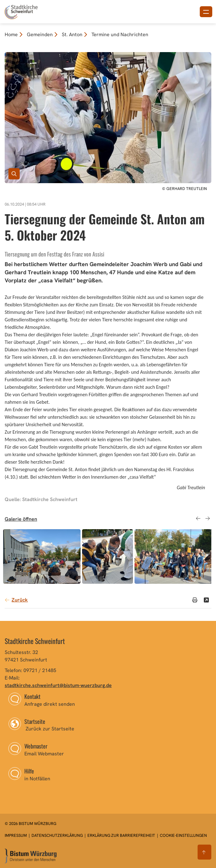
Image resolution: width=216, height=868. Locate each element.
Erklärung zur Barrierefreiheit (121, 835)
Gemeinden (40, 34)
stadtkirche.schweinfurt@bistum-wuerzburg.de (58, 685)
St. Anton (72, 34)
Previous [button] (198, 518)
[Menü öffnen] (206, 12)
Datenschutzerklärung (58, 835)
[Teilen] (206, 600)
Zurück (20, 600)
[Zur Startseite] (31, 856)
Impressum (16, 835)
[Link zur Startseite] (21, 11)
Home (11, 34)
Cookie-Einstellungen (183, 835)
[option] (42, 556)
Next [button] (207, 518)
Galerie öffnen (21, 519)
